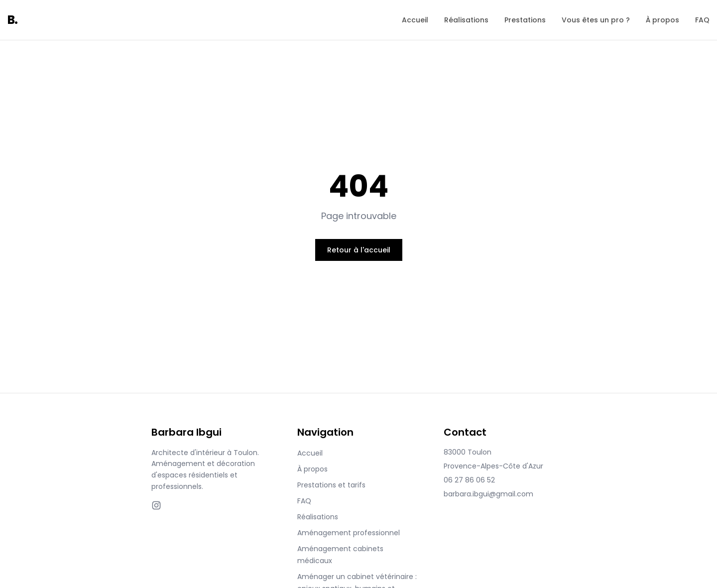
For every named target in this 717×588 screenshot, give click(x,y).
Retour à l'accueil (359, 250)
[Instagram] (156, 505)
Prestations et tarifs (331, 485)
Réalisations (466, 20)
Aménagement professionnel (349, 533)
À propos (662, 20)
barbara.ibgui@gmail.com (488, 494)
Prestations (525, 20)
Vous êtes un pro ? (596, 20)
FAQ (702, 20)
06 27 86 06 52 (469, 480)
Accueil (415, 20)
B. (13, 20)
